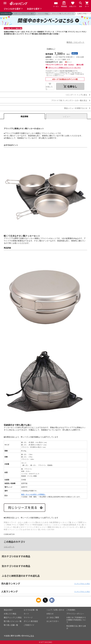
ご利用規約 (71, 610)
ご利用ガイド (29, 625)
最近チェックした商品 (13, 617)
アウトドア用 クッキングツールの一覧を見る (69, 100)
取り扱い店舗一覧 (11, 625)
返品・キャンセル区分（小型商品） (34, 494)
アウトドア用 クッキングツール (63, 14)
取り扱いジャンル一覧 (13, 621)
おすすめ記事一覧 (31, 610)
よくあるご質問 (53, 617)
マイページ (28, 617)
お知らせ (50, 614)
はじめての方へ (53, 621)
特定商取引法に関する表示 (76, 627)
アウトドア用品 (43, 14)
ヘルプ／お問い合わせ (55, 610)
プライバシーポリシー (75, 614)
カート (26, 614)
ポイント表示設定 (31, 621)
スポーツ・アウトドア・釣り (24, 14)
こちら (31, 636)
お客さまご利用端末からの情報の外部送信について (76, 620)
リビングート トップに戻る (76, 95)
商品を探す (8, 610)
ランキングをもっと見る (82, 584)
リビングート (9, 547)
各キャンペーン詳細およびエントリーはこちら (65, 67)
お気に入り (49, 88)
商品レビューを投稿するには (76, 108)
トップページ (6, 14)
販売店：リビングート (75, 42)
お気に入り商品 (10, 614)
